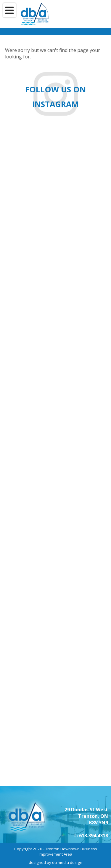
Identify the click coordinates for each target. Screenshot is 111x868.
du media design (67, 862)
